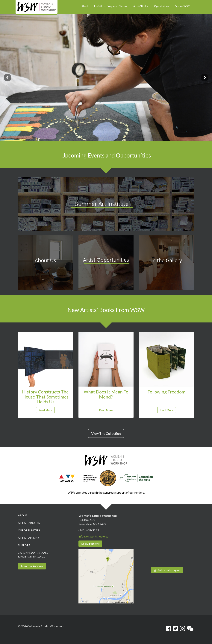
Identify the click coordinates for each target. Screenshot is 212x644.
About (23, 515)
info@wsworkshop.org (93, 536)
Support (24, 545)
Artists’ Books (29, 523)
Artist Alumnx (29, 538)
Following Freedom (166, 392)
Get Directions (90, 544)
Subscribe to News (32, 566)
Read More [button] (45, 410)
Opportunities (29, 530)
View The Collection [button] (106, 433)
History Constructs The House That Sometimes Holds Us (45, 397)
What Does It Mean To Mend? (106, 394)
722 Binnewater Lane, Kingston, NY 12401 (33, 555)
